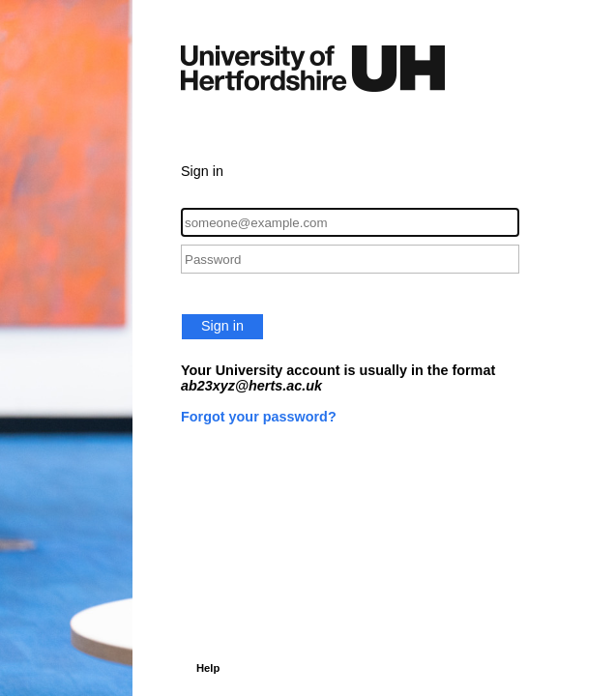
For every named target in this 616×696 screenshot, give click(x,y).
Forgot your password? (259, 417)
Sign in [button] (222, 326)
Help (208, 668)
